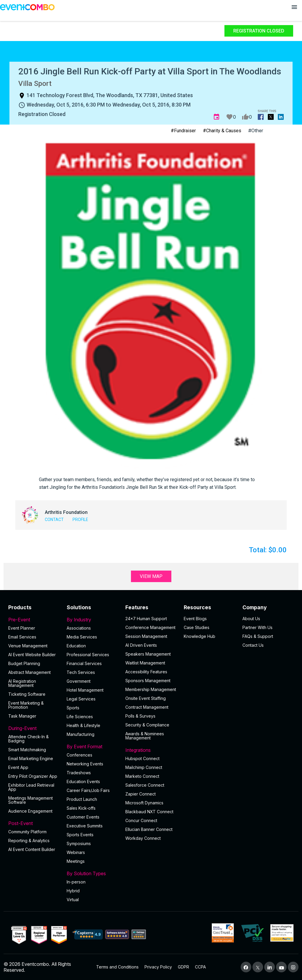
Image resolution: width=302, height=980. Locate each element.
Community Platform (27, 832)
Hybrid (73, 891)
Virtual (73, 900)
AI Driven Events (141, 645)
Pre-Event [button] (34, 620)
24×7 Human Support (146, 619)
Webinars (76, 852)
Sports (73, 708)
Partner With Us (257, 627)
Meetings (76, 861)
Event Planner (22, 628)
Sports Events (80, 835)
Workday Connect (143, 838)
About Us (251, 619)
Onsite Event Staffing (146, 698)
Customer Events (83, 817)
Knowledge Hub (200, 636)
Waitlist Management (145, 663)
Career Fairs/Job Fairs (88, 790)
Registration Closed (259, 31)
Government (79, 681)
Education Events (83, 781)
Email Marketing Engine (31, 758)
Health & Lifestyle (83, 725)
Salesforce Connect (145, 785)
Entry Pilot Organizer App (33, 776)
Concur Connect (141, 820)
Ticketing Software (27, 694)
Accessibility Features (146, 672)
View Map (151, 576)
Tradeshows (79, 773)
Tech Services (81, 672)
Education (76, 646)
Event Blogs (195, 619)
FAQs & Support (258, 636)
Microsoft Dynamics (144, 803)
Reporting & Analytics (29, 841)
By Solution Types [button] (92, 873)
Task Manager (22, 716)
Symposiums (79, 843)
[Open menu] (294, 7)
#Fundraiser (183, 131)
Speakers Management (148, 654)
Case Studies (197, 627)
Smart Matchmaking (27, 750)
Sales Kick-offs (81, 808)
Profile (80, 520)
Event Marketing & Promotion (26, 705)
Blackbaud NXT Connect (149, 812)
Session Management (146, 636)
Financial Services (84, 663)
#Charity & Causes (222, 131)
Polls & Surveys (140, 716)
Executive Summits (85, 826)
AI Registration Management (22, 683)
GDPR (183, 967)
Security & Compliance (147, 725)
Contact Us (253, 645)
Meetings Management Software (31, 800)
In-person (76, 882)
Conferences (79, 755)
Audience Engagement (30, 811)
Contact (54, 520)
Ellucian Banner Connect (149, 829)
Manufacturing (81, 734)
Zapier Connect (141, 794)
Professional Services (88, 655)
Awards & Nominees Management (145, 736)
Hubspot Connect (142, 758)
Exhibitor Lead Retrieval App (31, 787)
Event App (18, 767)
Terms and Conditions (117, 967)
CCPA (200, 967)
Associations (79, 628)
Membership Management (151, 689)
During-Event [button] (34, 728)
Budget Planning (24, 663)
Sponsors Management (148, 681)
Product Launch (82, 799)
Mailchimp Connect (144, 767)
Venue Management (28, 646)
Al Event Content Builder (32, 849)
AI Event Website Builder (32, 655)
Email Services (22, 637)
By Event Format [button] (92, 747)
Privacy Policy (158, 967)
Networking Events (85, 764)
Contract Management (147, 707)
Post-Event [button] (34, 823)
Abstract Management (29, 672)
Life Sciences (80, 717)
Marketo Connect (142, 776)
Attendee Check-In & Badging (28, 739)
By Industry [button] (92, 620)
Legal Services (81, 699)
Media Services (82, 637)
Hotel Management (85, 690)
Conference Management (150, 627)
